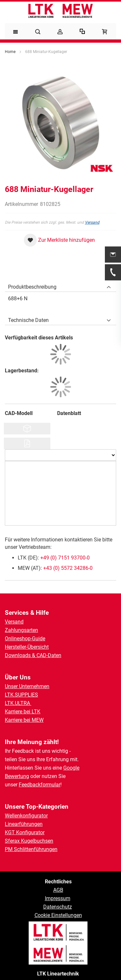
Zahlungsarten (21, 630)
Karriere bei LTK (23, 712)
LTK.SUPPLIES (21, 695)
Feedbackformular (40, 785)
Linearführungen (24, 824)
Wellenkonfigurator (26, 816)
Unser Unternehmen (27, 686)
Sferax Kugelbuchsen (29, 841)
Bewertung (17, 776)
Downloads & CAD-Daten (33, 655)
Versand (92, 222)
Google (71, 768)
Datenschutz (58, 907)
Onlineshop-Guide (25, 639)
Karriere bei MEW (24, 720)
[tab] (60, 285)
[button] (59, 240)
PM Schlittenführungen (31, 849)
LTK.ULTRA (18, 703)
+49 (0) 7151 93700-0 (65, 558)
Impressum (58, 898)
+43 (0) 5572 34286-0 (68, 568)
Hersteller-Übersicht (27, 647)
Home (10, 52)
